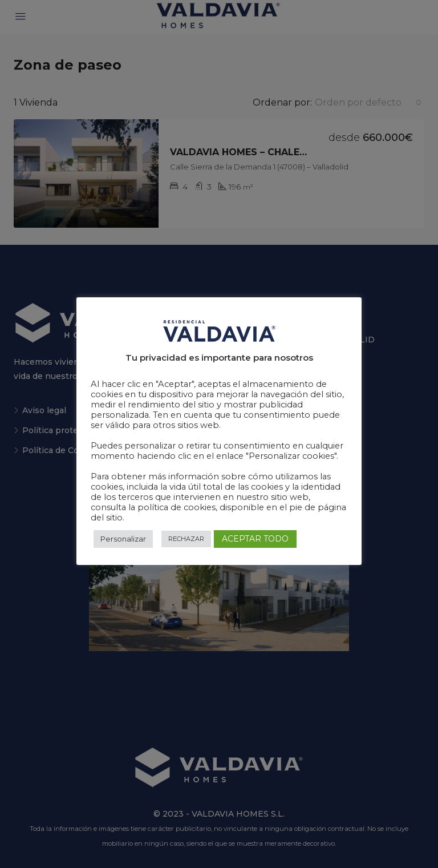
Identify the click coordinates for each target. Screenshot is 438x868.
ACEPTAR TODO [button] (255, 539)
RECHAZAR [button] (186, 539)
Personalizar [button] (123, 539)
